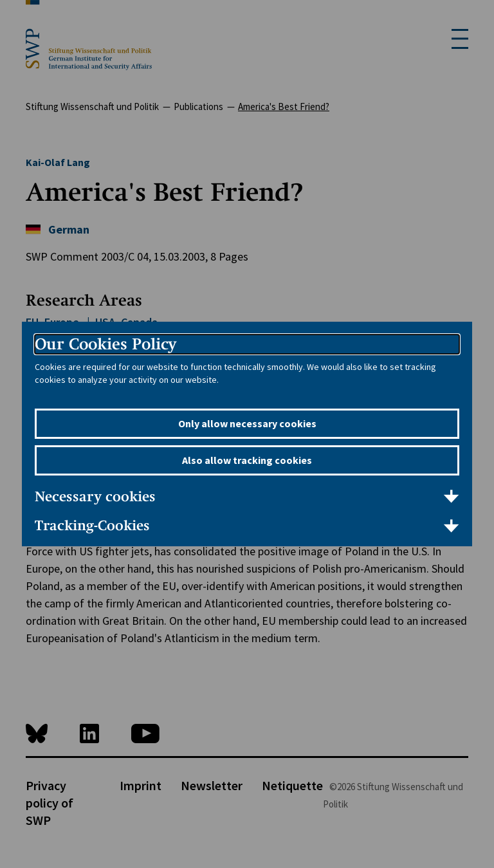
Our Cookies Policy (105, 344)
